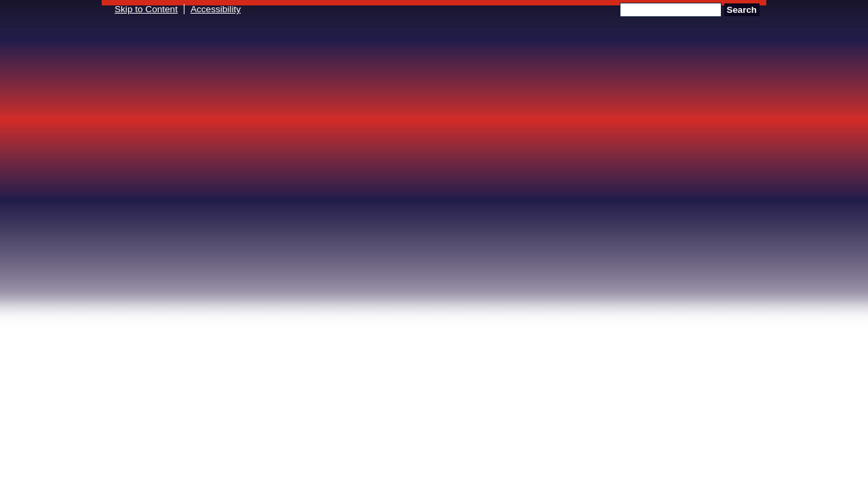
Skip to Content (146, 9)
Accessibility (216, 9)
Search (742, 10)
